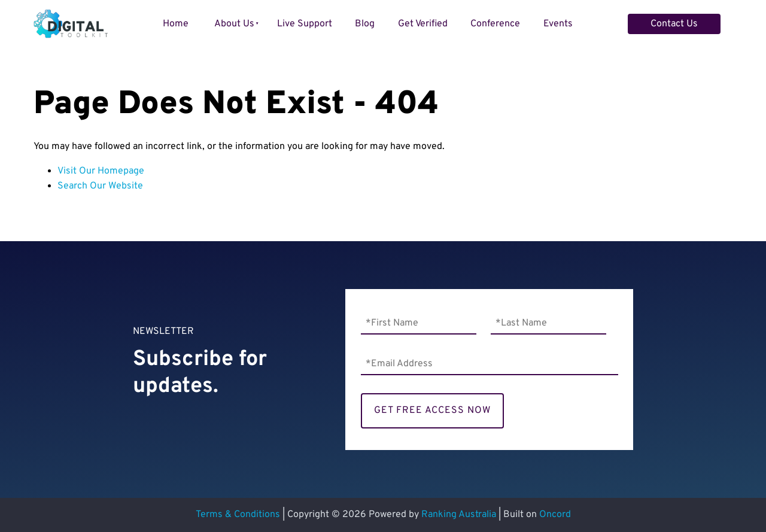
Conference (495, 24)
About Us (234, 24)
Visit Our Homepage (101, 171)
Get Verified (423, 24)
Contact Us (651, 21)
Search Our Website (100, 186)
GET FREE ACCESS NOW (432, 411)
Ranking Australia (459, 515)
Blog (365, 24)
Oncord (555, 515)
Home (176, 24)
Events (558, 24)
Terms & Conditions (238, 515)
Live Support (305, 24)
